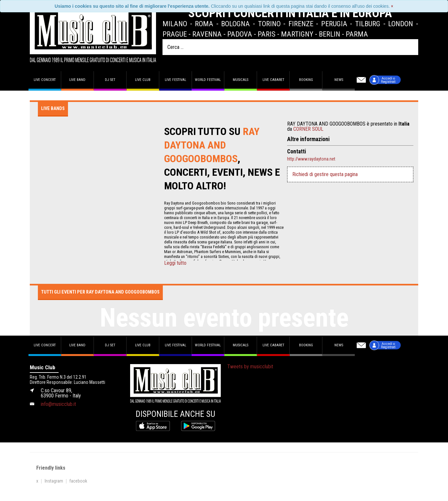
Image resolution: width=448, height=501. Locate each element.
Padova (240, 34)
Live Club (143, 80)
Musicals (241, 80)
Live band (77, 80)
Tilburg (368, 24)
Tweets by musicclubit (250, 367)
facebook (78, 481)
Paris (267, 34)
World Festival (208, 80)
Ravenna (207, 34)
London (401, 24)
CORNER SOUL (308, 129)
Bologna (235, 24)
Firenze (301, 24)
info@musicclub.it (58, 404)
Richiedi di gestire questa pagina (325, 174)
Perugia (334, 24)
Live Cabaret (273, 80)
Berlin (330, 34)
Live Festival (175, 80)
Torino (269, 24)
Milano (175, 24)
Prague (175, 34)
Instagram (54, 481)
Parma (357, 34)
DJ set (110, 80)
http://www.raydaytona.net (311, 159)
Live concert (45, 80)
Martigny (297, 34)
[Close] (392, 6)
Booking (306, 80)
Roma (204, 24)
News (339, 80)
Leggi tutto (175, 263)
